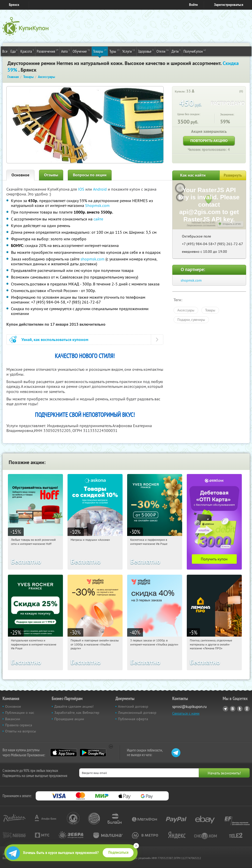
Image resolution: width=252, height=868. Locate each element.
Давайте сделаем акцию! (74, 706)
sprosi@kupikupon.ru (189, 707)
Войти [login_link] (193, 5)
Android (100, 189)
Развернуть (233, 175)
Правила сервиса (19, 725)
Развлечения (48, 51)
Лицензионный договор (137, 713)
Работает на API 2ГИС (203, 222)
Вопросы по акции (90, 175)
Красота (27, 51)
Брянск (14, 5)
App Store (64, 753)
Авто (65, 51)
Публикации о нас (20, 713)
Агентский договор (133, 706)
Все (5, 51)
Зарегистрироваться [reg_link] (229, 5)
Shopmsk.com (97, 205)
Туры (114, 51)
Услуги (129, 51)
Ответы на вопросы (21, 731)
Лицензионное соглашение (201, 225)
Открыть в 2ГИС (232, 224)
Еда (14, 51)
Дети (176, 51)
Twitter (240, 709)
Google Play (93, 753)
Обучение (81, 51)
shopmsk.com (92, 259)
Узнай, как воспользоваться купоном (55, 340)
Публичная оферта (133, 719)
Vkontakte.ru (233, 709)
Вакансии (13, 719)
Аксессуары (186, 310)
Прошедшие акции (69, 719)
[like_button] (236, 91)
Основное (20, 175)
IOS (82, 189)
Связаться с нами (186, 713)
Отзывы (51, 175)
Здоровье (146, 51)
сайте (98, 219)
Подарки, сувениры (191, 320)
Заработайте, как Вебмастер (77, 713)
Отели (163, 51)
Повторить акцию (209, 141)
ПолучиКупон (195, 51)
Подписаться (118, 852)
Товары (100, 51)
